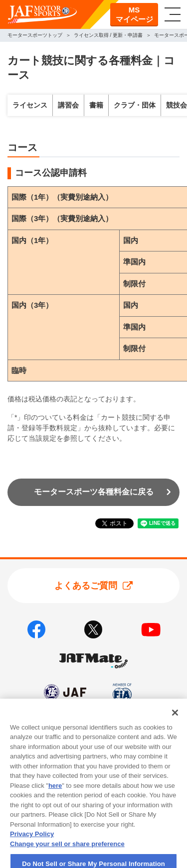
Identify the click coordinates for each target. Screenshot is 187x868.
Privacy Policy (32, 849)
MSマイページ (134, 15)
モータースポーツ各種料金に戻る (94, 492)
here (55, 801)
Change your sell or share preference (67, 859)
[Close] (175, 728)
